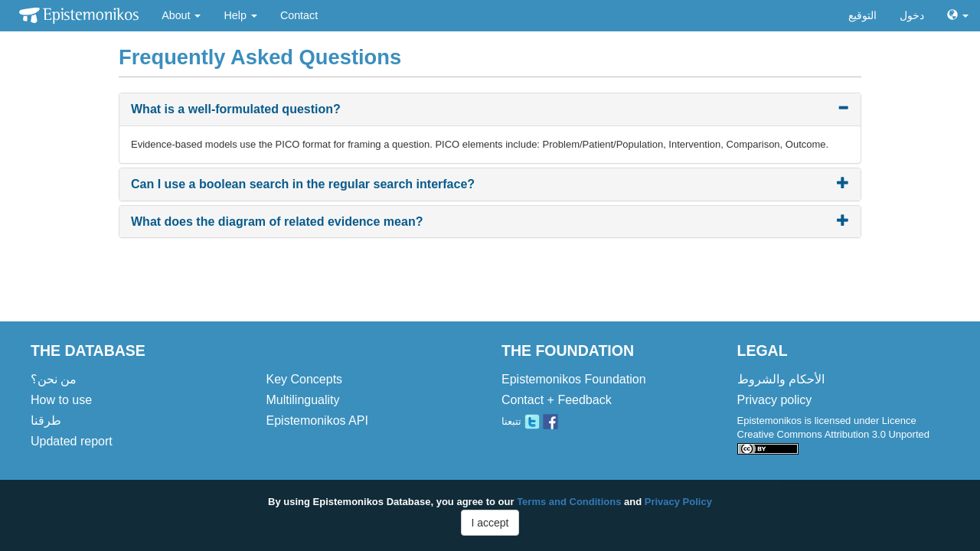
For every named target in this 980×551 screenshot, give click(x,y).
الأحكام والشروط (781, 379)
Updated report (72, 441)
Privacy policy (775, 400)
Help (240, 15)
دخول (912, 15)
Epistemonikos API (317, 421)
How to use (61, 400)
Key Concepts (305, 379)
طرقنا (46, 421)
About (181, 15)
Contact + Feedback (557, 400)
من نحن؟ (54, 379)
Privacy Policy (678, 502)
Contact (299, 15)
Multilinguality (303, 400)
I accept (490, 523)
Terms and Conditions (569, 502)
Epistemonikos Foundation (574, 379)
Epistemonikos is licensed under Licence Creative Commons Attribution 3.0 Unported (833, 434)
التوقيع (862, 15)
